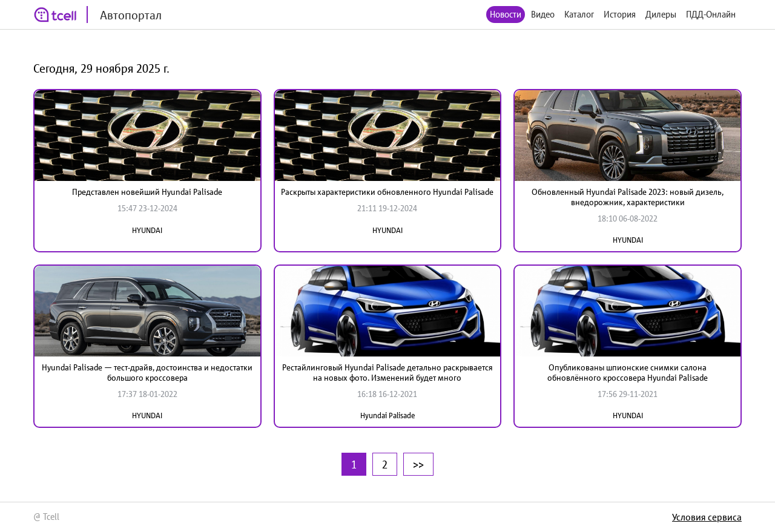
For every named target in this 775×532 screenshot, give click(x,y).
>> (418, 464)
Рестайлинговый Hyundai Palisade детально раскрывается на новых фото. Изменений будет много (387, 373)
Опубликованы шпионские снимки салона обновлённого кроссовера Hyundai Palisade (628, 373)
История (620, 14)
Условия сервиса (707, 517)
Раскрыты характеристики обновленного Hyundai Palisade (387, 192)
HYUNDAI (147, 230)
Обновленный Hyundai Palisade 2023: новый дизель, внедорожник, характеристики (628, 197)
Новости (506, 14)
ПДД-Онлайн (711, 14)
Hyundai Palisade (387, 415)
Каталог (579, 14)
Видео (543, 14)
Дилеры (661, 14)
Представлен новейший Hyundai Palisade (147, 192)
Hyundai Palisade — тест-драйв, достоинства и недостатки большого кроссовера (147, 373)
